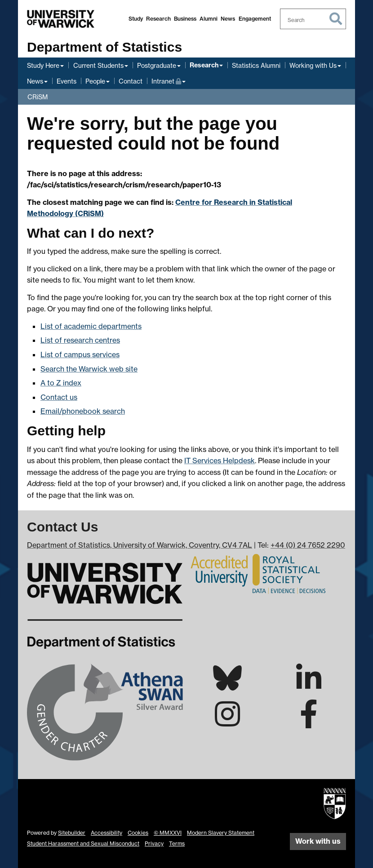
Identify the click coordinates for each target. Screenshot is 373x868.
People (95, 81)
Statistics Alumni (256, 65)
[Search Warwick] (313, 19)
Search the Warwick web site (89, 369)
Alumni (209, 19)
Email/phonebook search (83, 411)
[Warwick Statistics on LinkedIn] (309, 686)
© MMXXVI (168, 833)
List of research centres (80, 340)
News (228, 19)
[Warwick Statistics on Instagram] (227, 722)
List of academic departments (91, 326)
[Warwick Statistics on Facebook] (309, 722)
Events (67, 81)
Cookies (138, 833)
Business (185, 19)
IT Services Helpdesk (220, 461)
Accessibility (107, 833)
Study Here (43, 65)
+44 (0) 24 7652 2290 (308, 545)
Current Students (98, 65)
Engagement (255, 19)
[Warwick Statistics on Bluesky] (227, 686)
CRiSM (38, 97)
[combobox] (313, 19)
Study (136, 19)
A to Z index (61, 383)
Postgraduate (157, 65)
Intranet (169, 80)
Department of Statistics (104, 47)
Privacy (154, 844)
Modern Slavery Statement (221, 833)
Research (158, 19)
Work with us (318, 841)
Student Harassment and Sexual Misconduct (83, 844)
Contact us (59, 397)
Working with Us (313, 65)
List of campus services (80, 354)
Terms (177, 844)
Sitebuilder (72, 833)
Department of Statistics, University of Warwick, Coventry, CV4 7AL (140, 545)
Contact (131, 81)
